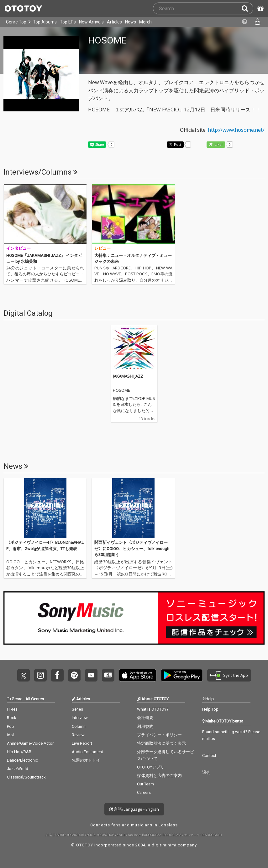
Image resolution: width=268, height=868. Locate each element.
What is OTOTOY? (153, 709)
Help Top (210, 709)
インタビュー (18, 248)
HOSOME (121, 391)
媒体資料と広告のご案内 (159, 776)
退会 (206, 772)
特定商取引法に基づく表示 (161, 743)
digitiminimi (164, 845)
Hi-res (12, 709)
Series (77, 709)
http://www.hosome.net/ (236, 130)
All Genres (35, 699)
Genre (17, 699)
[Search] (247, 8)
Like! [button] (218, 145)
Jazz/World (18, 769)
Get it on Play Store (182, 675)
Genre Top (16, 22)
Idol (10, 735)
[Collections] (244, 22)
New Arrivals (91, 22)
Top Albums (45, 22)
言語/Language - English (134, 809)
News (131, 22)
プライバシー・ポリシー (159, 735)
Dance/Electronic (22, 760)
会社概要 (145, 718)
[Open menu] (257, 22)
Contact (209, 756)
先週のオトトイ (86, 760)
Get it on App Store (138, 675)
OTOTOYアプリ (151, 767)
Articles (114, 22)
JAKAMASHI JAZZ (128, 376)
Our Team (145, 784)
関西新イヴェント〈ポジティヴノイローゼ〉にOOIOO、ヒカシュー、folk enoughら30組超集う (132, 549)
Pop (11, 726)
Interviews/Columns (41, 172)
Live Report (82, 743)
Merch (145, 22)
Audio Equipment (87, 752)
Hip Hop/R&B (19, 752)
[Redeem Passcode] (260, 8)
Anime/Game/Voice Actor (30, 743)
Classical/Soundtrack (26, 777)
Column (79, 726)
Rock (12, 718)
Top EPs (68, 22)
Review (78, 735)
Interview (80, 718)
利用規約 (145, 726)
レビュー (102, 248)
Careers (144, 792)
